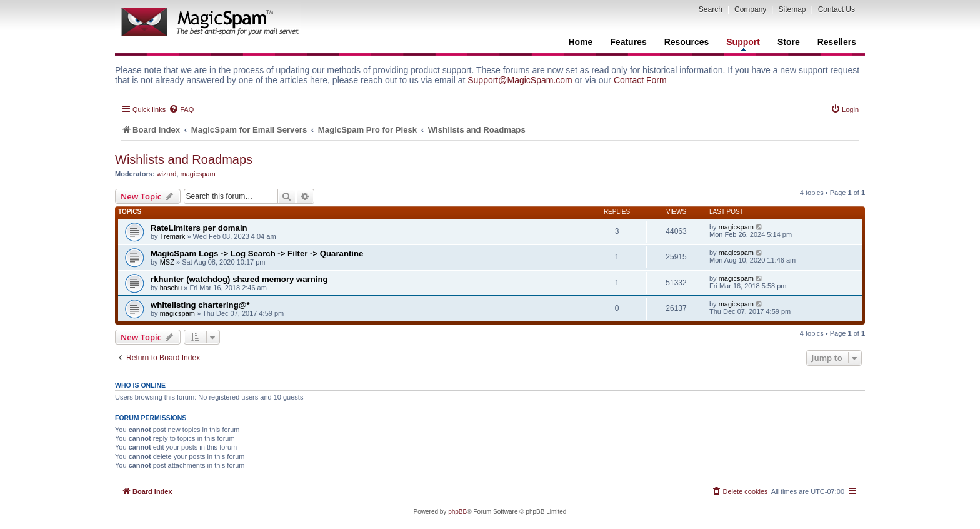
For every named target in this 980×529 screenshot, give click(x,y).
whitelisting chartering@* (200, 305)
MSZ (167, 262)
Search (711, 9)
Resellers (837, 42)
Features (628, 42)
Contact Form (640, 80)
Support (743, 44)
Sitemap (792, 9)
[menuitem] (181, 109)
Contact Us (837, 9)
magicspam (198, 174)
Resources (687, 42)
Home (580, 42)
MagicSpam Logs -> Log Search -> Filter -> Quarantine (257, 254)
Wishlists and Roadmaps (184, 159)
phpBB (457, 512)
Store (789, 42)
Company (750, 9)
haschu (171, 288)
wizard (167, 174)
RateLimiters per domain (199, 228)
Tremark (173, 236)
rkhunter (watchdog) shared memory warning (239, 279)
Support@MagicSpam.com (520, 80)
